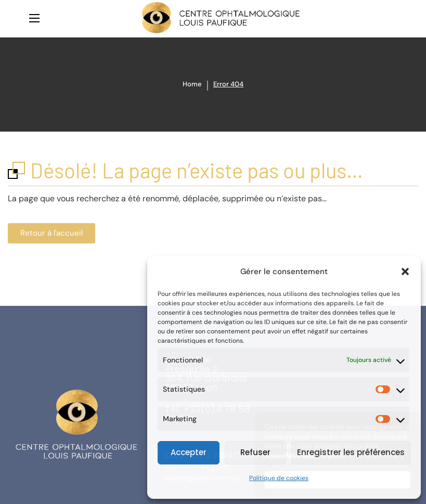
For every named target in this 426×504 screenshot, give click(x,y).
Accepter (189, 452)
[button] (405, 272)
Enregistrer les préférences (351, 452)
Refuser (255, 452)
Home (192, 84)
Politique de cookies (279, 478)
